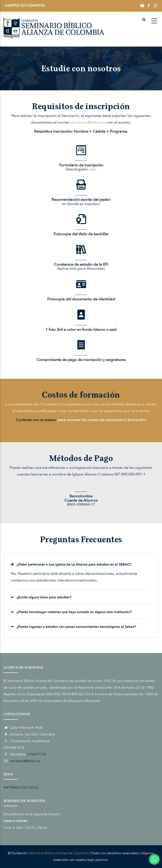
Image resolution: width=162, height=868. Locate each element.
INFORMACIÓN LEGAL (21, 788)
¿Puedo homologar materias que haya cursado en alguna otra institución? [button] (74, 612)
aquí (93, 169)
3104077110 (36, 754)
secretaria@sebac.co (88, 122)
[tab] (81, 565)
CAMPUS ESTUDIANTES (25, 5)
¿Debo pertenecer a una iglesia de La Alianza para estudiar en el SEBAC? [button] (74, 564)
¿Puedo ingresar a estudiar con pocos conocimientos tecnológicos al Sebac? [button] (76, 627)
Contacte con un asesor (36, 420)
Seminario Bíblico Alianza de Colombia (58, 853)
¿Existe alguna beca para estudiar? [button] (44, 597)
